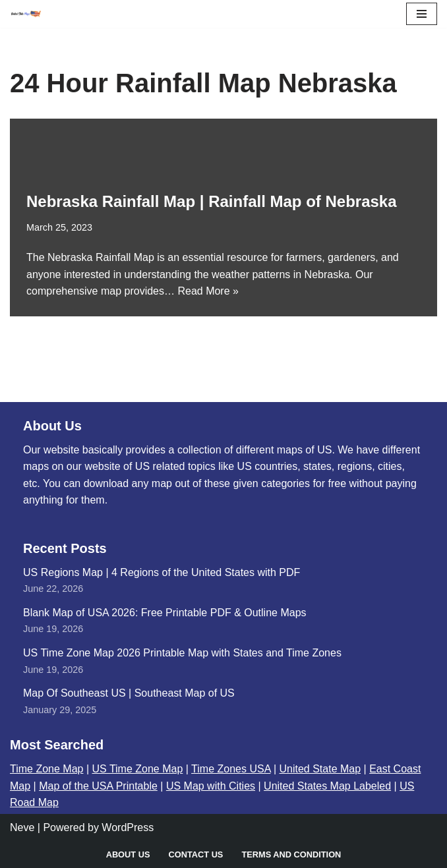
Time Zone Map (46, 769)
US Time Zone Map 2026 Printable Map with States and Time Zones (182, 653)
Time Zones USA (231, 769)
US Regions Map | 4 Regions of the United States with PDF (162, 572)
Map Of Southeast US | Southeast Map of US (129, 693)
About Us (128, 854)
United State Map (320, 769)
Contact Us (195, 854)
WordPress (128, 827)
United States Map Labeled (327, 786)
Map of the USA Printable (98, 786)
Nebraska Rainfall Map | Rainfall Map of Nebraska (212, 201)
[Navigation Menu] (422, 14)
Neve (22, 827)
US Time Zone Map (138, 769)
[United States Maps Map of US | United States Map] (26, 14)
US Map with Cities (211, 786)
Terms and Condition (291, 854)
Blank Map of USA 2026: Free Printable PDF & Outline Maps (165, 613)
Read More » (208, 291)
